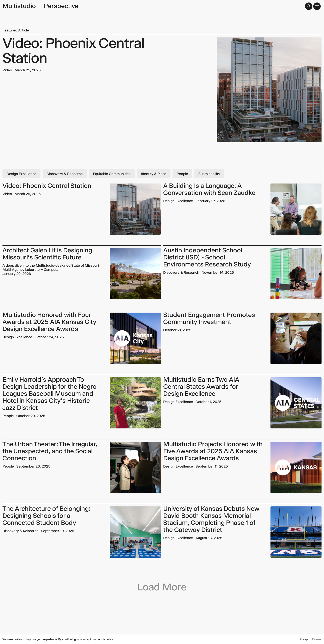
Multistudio (19, 6)
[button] (309, 6)
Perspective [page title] (61, 6)
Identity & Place (154, 174)
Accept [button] (304, 639)
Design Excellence (21, 174)
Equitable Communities (112, 174)
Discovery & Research (65, 174)
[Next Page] (162, 581)
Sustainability (209, 174)
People (182, 174)
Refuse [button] (316, 639)
